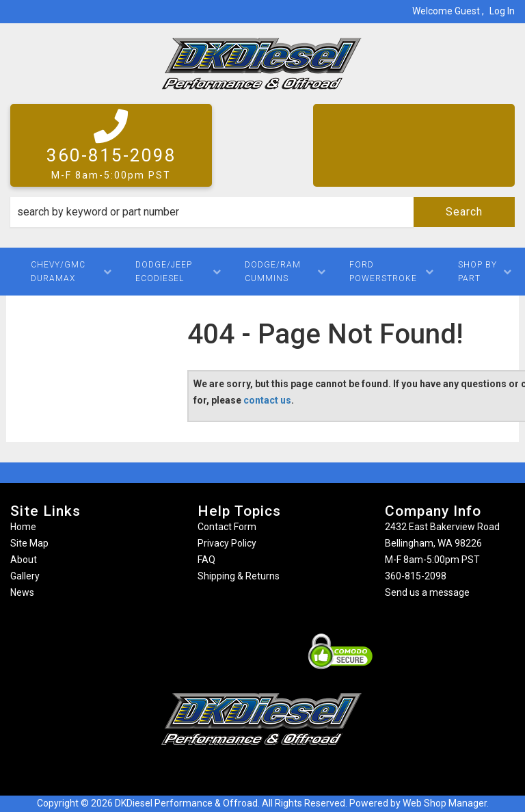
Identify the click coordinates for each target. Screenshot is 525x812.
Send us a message (427, 592)
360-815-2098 (416, 576)
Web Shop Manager (445, 803)
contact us (267, 400)
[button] (262, 212)
